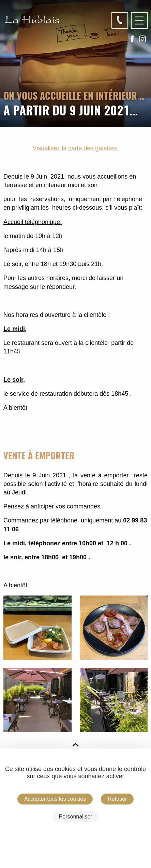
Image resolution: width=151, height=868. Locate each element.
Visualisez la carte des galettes (76, 148)
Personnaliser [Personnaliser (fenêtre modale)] (76, 817)
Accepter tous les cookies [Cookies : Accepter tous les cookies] (55, 799)
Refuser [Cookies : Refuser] (117, 799)
